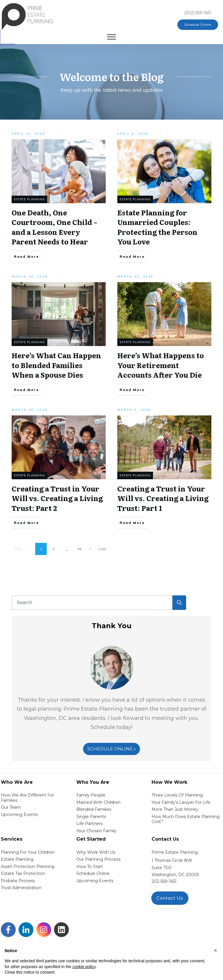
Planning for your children (28, 852)
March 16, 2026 (30, 410)
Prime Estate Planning (175, 852)
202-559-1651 (164, 881)
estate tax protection (23, 873)
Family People (91, 795)
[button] (215, 950)
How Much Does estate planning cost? (186, 819)
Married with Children (98, 802)
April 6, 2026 (133, 134)
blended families (94, 809)
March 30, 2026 (30, 276)
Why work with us (96, 852)
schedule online (93, 873)
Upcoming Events (19, 815)
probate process (18, 881)
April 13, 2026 (28, 134)
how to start (90, 866)
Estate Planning (29, 199)
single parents (91, 817)
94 (79, 549)
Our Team (11, 807)
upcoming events (95, 881)
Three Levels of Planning (177, 795)
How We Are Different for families (27, 798)
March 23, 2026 (135, 276)
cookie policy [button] (84, 967)
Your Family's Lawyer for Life (181, 802)
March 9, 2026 (134, 410)
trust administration (21, 888)
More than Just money (175, 809)
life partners (89, 824)
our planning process (98, 859)
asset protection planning (28, 866)
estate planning (17, 859)
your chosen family (96, 831)
